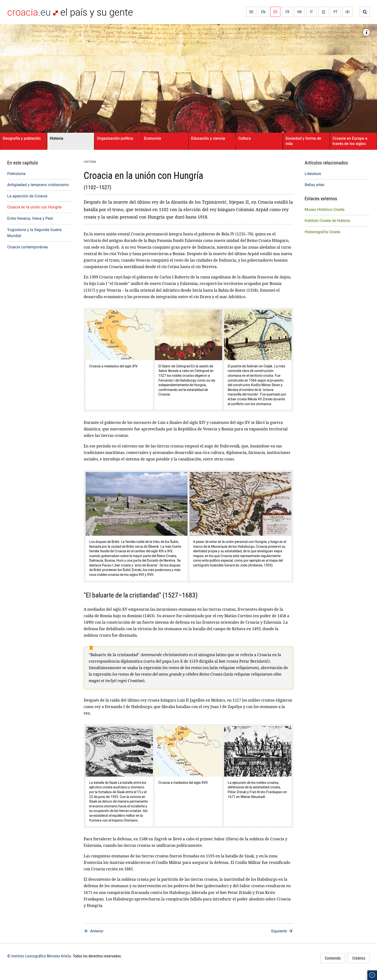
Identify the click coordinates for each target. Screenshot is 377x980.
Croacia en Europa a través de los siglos (350, 141)
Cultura (245, 138)
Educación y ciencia (208, 138)
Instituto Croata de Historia (327, 220)
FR (287, 12)
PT (336, 12)
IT (311, 12)
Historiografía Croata (322, 232)
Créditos (359, 958)
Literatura (313, 174)
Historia (57, 138)
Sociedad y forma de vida (303, 141)
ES (275, 12)
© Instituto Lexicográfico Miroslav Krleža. (40, 956)
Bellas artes (314, 185)
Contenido (333, 958)
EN (263, 12)
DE (251, 12)
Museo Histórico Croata (325, 209)
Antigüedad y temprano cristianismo (38, 185)
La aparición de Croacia (27, 196)
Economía (153, 138)
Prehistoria (16, 174)
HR (299, 12)
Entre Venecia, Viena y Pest (30, 218)
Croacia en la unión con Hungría (34, 207)
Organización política (115, 138)
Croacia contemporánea (28, 247)
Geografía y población (22, 138)
